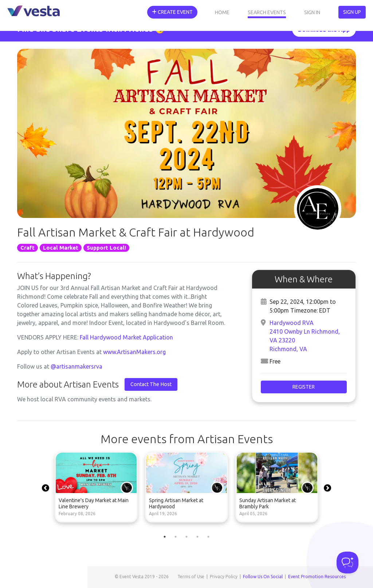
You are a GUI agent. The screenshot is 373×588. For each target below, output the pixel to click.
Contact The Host (151, 384)
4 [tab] (197, 537)
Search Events (267, 12)
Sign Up (352, 12)
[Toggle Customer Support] (348, 563)
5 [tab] (208, 537)
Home (222, 12)
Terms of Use (191, 577)
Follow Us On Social (263, 577)
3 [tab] (186, 537)
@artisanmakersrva (76, 366)
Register (304, 387)
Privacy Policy (224, 577)
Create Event (172, 12)
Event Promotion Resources (317, 577)
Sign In (312, 12)
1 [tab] (165, 537)
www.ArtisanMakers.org (134, 352)
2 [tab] (176, 537)
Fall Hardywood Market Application (126, 337)
